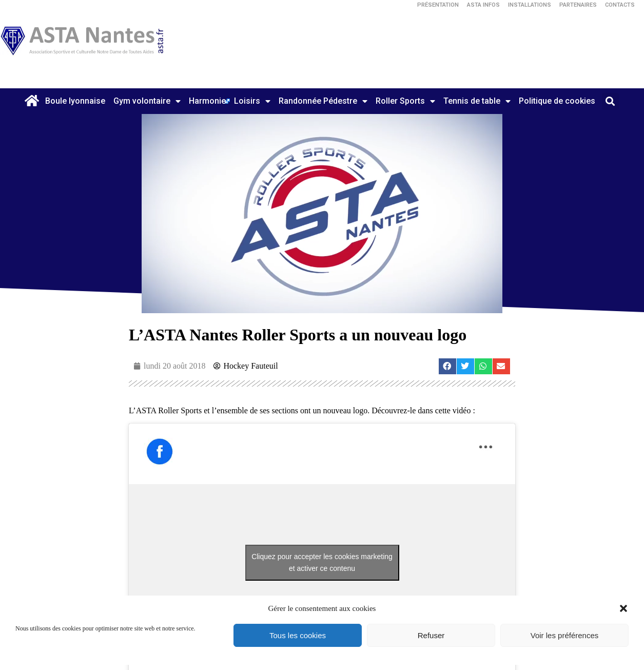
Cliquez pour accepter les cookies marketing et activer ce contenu (322, 562)
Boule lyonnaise (75, 101)
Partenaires (578, 5)
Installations (530, 5)
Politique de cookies (557, 101)
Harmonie (207, 101)
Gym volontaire (147, 101)
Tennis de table (477, 101)
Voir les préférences (565, 635)
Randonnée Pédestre (323, 101)
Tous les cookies (298, 635)
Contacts (620, 5)
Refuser (431, 635)
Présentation (438, 5)
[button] (623, 608)
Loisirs (252, 101)
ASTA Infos (483, 5)
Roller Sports (405, 101)
